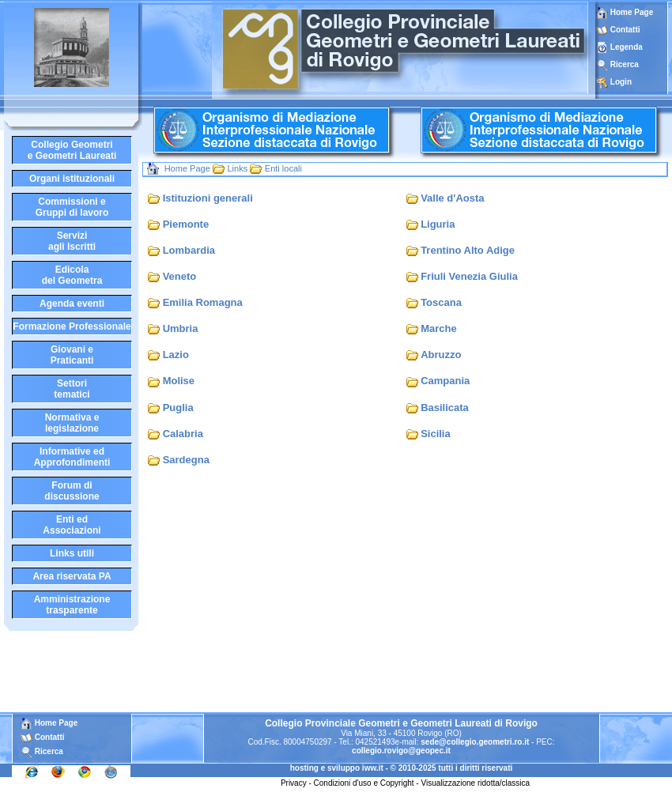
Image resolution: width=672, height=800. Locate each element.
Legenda (627, 47)
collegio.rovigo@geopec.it (401, 751)
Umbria (181, 328)
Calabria (183, 434)
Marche (439, 328)
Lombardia (189, 250)
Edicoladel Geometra (72, 275)
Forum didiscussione (72, 491)
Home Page (625, 12)
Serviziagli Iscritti (72, 241)
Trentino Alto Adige (468, 250)
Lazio (176, 355)
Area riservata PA (72, 576)
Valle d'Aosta (452, 198)
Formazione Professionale (72, 326)
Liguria (438, 224)
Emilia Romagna (203, 302)
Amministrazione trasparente (72, 605)
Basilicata (445, 408)
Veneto (180, 276)
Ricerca (625, 64)
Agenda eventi (72, 304)
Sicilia (436, 434)
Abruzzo (441, 355)
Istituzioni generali (208, 198)
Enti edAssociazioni (72, 525)
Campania (445, 381)
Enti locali (283, 168)
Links (237, 168)
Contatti (625, 30)
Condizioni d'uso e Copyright (364, 783)
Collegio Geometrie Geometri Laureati (72, 150)
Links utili (72, 553)
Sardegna (186, 460)
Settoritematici (72, 389)
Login (621, 82)
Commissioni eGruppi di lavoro (72, 207)
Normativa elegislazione (72, 423)
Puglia (178, 408)
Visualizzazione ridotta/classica (475, 783)
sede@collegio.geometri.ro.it (475, 742)
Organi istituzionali (72, 179)
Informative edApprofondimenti (72, 457)
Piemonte (186, 224)
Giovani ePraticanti (72, 355)
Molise (179, 381)
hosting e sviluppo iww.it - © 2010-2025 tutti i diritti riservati (402, 768)
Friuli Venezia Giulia (469, 276)
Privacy (294, 783)
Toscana (441, 302)
